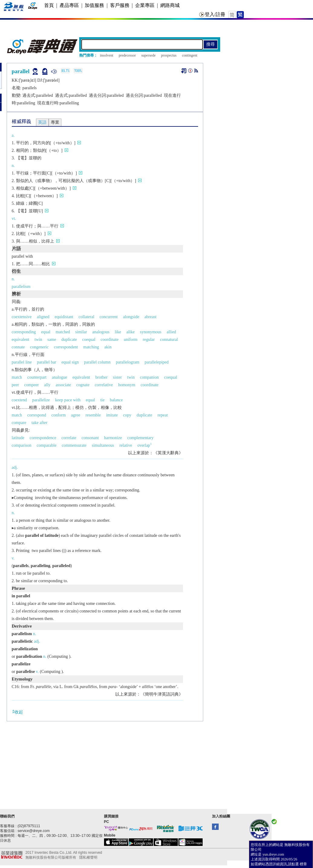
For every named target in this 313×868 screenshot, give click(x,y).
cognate (83, 385)
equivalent (21, 339)
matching (91, 347)
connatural (169, 339)
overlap (144, 445)
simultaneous (103, 445)
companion (149, 377)
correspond (37, 415)
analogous (101, 332)
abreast (151, 317)
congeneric (39, 347)
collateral (86, 317)
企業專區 (145, 5)
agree (76, 415)
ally (47, 385)
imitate (112, 415)
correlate (69, 438)
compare (19, 423)
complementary (140, 438)
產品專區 (69, 5)
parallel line (22, 362)
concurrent (109, 317)
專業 (55, 122)
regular (149, 339)
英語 (42, 122)
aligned (43, 317)
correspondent (66, 347)
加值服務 (94, 5)
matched (63, 332)
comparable (46, 445)
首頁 (49, 5)
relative (126, 445)
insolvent (107, 55)
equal (46, 332)
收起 (17, 712)
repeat (163, 415)
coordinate (110, 339)
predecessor (127, 55)
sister (117, 377)
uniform (130, 339)
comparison (22, 445)
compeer (31, 385)
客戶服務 (120, 5)
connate (18, 347)
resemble (93, 415)
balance (116, 400)
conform (59, 415)
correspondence (43, 438)
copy (127, 415)
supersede (148, 55)
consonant (90, 438)
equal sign (70, 362)
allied (171, 332)
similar (81, 332)
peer (15, 385)
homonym (127, 385)
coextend (20, 400)
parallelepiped (156, 362)
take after (39, 423)
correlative (104, 385)
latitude (18, 438)
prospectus (169, 55)
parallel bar (46, 362)
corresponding (24, 332)
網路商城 (170, 5)
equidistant (64, 317)
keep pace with (68, 400)
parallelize (41, 400)
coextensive (22, 317)
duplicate (69, 339)
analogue (59, 377)
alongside (131, 317)
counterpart (37, 377)
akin (108, 347)
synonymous (151, 332)
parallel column (97, 362)
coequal (89, 339)
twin (38, 339)
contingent (190, 55)
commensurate (74, 445)
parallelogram (128, 362)
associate (63, 385)
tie (103, 400)
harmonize (113, 438)
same (52, 339)
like (118, 332)
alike (130, 332)
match (17, 377)
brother (101, 377)
